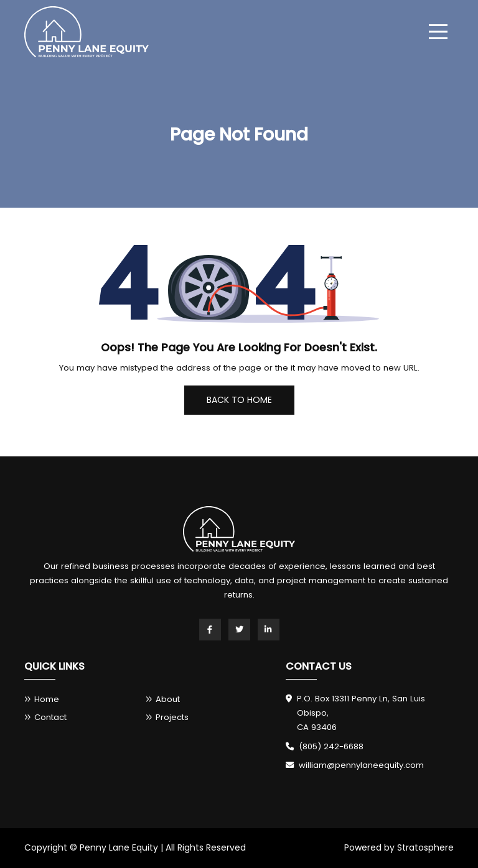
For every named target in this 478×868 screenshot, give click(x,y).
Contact (50, 717)
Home (47, 699)
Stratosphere (425, 847)
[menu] (438, 32)
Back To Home (239, 400)
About (168, 699)
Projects (172, 717)
